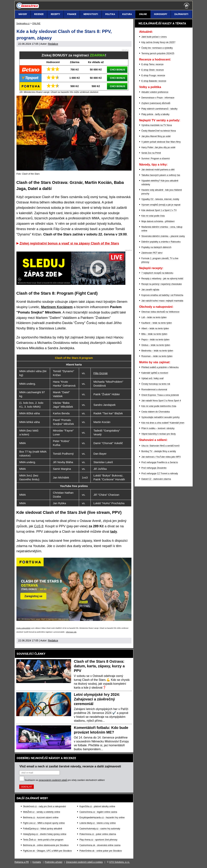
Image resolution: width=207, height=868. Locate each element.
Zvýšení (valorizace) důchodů (156, 103)
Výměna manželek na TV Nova (157, 125)
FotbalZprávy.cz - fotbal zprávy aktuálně (43, 829)
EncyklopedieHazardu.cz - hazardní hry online (102, 818)
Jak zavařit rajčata (150, 290)
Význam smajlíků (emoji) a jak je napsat (161, 205)
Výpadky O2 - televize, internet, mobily (160, 199)
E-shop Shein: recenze (153, 70)
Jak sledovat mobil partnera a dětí (158, 170)
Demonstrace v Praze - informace (158, 98)
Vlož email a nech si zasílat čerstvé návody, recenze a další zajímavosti (70, 766)
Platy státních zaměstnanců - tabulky (159, 109)
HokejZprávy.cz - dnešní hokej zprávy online (45, 834)
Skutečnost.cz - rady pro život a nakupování (45, 806)
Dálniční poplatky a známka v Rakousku (161, 242)
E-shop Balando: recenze (154, 81)
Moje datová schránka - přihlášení (158, 221)
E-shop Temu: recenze (153, 64)
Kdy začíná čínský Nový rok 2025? (158, 42)
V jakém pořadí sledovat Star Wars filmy (161, 142)
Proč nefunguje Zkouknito (154, 468)
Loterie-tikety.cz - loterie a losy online (98, 823)
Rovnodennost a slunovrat (154, 390)
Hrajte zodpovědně (23, 628)
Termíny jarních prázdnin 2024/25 (158, 53)
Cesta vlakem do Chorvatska (156, 412)
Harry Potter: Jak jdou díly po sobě (158, 147)
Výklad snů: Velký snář (153, 378)
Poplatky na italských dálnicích (156, 247)
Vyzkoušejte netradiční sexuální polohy (161, 417)
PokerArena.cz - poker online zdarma (98, 834)
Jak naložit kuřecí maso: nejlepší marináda (162, 301)
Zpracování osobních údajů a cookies (84, 862)
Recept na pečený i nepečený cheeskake (162, 284)
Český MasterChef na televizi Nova (159, 131)
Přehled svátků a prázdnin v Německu (160, 367)
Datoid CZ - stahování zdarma (156, 479)
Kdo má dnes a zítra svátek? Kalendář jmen (163, 423)
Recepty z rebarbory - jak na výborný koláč (162, 279)
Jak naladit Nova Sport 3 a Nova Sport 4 (161, 401)
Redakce (53, 44)
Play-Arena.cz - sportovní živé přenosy (98, 840)
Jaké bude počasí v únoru (154, 37)
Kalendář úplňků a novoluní (155, 373)
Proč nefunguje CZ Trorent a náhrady (160, 473)
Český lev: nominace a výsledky (157, 48)
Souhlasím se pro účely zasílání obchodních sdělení (65, 780)
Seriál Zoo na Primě (151, 153)
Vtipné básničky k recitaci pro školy (159, 434)
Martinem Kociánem (57, 307)
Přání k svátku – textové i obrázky (158, 428)
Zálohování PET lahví (152, 253)
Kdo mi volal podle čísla (153, 216)
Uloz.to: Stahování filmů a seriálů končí (161, 446)
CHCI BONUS (117, 70)
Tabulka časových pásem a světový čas (161, 175)
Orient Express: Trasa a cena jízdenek (160, 395)
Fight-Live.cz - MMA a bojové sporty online (44, 823)
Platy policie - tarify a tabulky (155, 114)
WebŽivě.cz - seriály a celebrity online (42, 812)
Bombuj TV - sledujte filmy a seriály (159, 451)
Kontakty (37, 862)
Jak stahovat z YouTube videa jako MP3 (161, 457)
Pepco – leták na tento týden (155, 340)
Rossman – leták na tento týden (157, 356)
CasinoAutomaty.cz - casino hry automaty (100, 829)
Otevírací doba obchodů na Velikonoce (160, 312)
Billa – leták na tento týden (154, 334)
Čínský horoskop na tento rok (156, 384)
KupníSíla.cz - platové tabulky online (97, 806)
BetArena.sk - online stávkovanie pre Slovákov (46, 845)
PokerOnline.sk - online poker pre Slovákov (101, 851)
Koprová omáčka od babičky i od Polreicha (162, 295)
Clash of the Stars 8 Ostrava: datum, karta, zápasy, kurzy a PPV (99, 666)
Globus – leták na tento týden (156, 345)
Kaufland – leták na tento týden (157, 323)
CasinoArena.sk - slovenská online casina (100, 845)
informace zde (71, 632)
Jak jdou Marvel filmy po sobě (156, 136)
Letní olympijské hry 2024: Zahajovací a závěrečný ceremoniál (97, 699)
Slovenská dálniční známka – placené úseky (163, 236)
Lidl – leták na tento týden (154, 317)
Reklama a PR (22, 862)
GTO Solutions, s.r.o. (119, 862)
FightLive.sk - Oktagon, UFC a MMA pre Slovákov (48, 851)
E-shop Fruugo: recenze (153, 75)
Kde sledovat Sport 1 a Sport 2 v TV (159, 210)
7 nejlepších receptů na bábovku (157, 273)
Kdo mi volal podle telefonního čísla (159, 406)
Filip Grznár (101, 373)
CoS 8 (39, 526)
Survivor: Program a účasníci (156, 159)
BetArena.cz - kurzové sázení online (41, 818)
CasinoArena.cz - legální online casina (98, 812)
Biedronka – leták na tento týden (157, 351)
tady (114, 532)
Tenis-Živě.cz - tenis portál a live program (43, 840)
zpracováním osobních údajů (53, 780)
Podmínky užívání (53, 862)
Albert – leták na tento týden (155, 328)
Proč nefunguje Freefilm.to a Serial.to (160, 462)
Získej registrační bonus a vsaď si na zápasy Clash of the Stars (69, 243)
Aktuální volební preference (155, 92)
